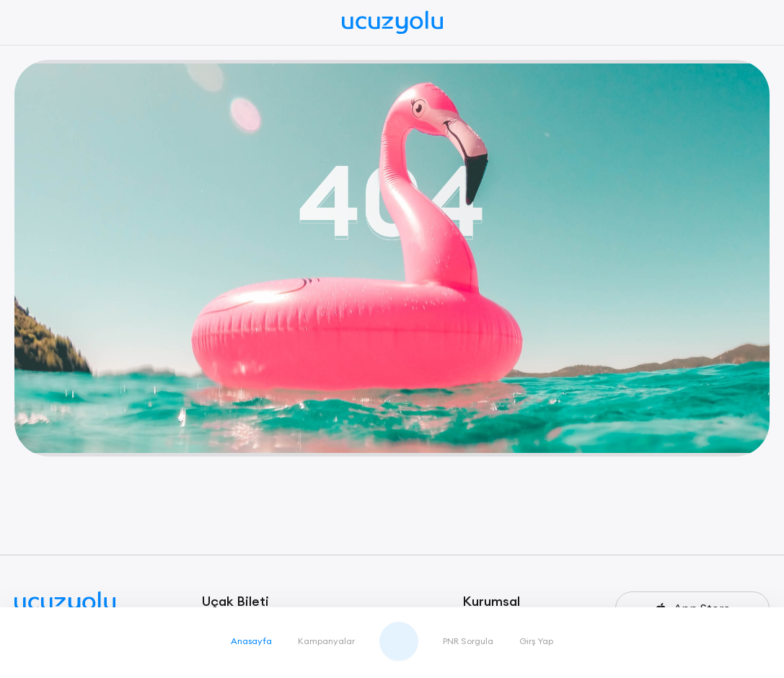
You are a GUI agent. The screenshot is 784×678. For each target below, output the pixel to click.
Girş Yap (536, 641)
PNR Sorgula (468, 641)
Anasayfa (251, 641)
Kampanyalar (326, 641)
